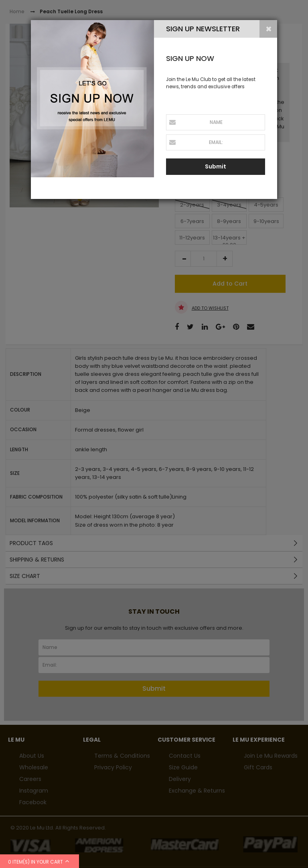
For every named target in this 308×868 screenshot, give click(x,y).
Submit (216, 166)
